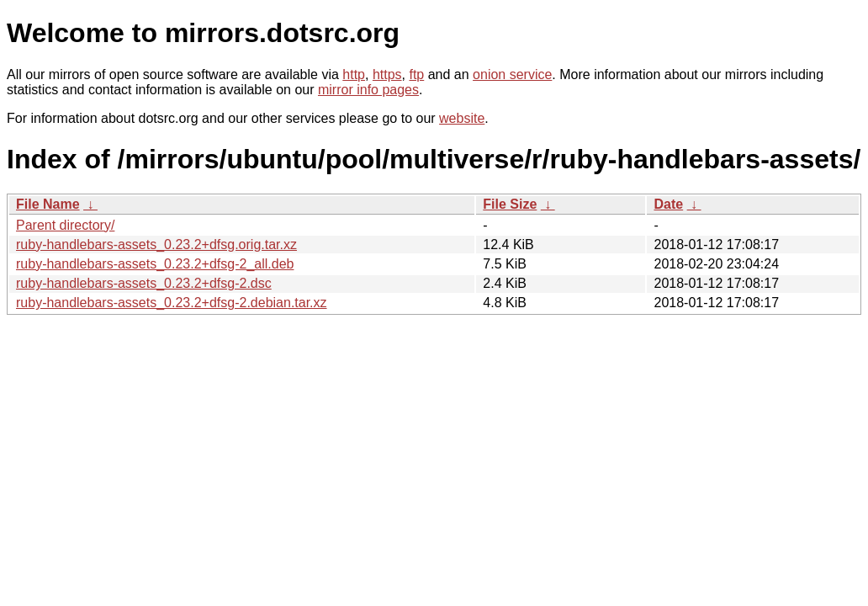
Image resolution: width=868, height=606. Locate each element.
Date (668, 204)
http (354, 74)
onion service (512, 74)
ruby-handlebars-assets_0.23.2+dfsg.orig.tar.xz (156, 245)
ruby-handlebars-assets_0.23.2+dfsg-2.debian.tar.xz (172, 303)
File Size (510, 204)
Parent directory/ (65, 225)
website (462, 118)
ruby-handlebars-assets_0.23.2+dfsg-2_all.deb (155, 264)
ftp (416, 74)
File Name (48, 204)
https (387, 74)
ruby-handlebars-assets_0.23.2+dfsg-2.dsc (144, 283)
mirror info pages (368, 90)
